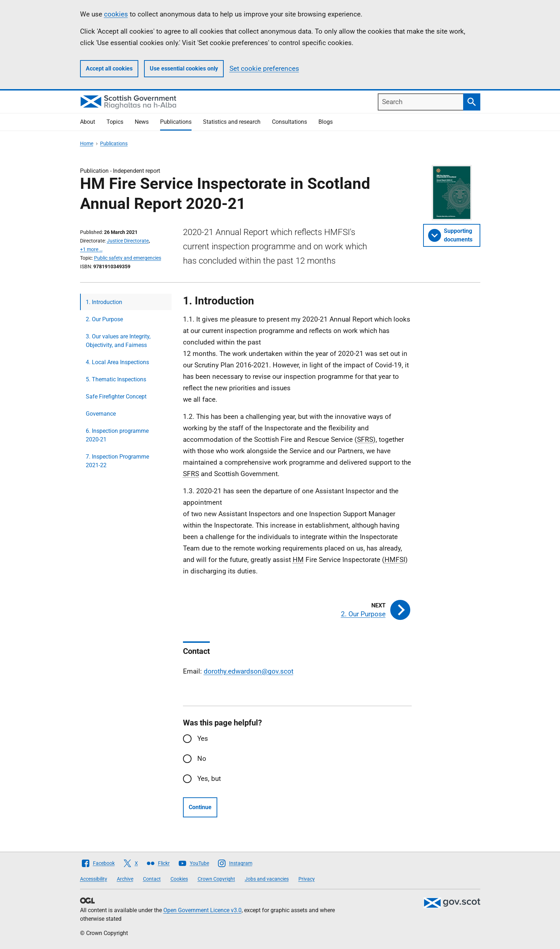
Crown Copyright (216, 879)
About (88, 122)
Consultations (289, 122)
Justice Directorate (128, 241)
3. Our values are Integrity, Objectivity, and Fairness (118, 341)
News (142, 122)
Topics (115, 122)
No (202, 759)
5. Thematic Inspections (116, 379)
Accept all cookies (109, 69)
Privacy (307, 879)
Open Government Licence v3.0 (202, 910)
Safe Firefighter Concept (116, 397)
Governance (101, 414)
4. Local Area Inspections (117, 362)
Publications (176, 122)
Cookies (179, 879)
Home (87, 143)
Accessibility (94, 879)
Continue (200, 807)
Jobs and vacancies (267, 879)
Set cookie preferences (264, 69)
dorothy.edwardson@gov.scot (249, 671)
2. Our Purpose (104, 319)
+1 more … (91, 249)
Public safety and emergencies (128, 258)
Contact (152, 879)
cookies (116, 14)
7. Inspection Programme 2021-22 (117, 461)
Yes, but (209, 779)
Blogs (326, 122)
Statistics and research (232, 122)
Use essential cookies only (184, 69)
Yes (203, 738)
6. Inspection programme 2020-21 (117, 435)
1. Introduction (104, 302)
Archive (125, 879)
